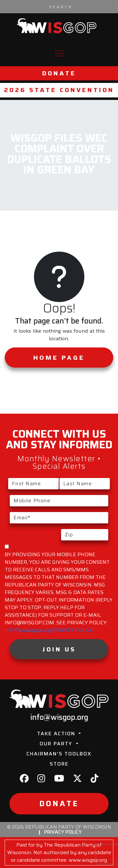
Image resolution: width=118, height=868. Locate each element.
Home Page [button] (59, 358)
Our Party (57, 744)
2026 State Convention (59, 90)
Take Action (57, 734)
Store (59, 764)
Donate (59, 73)
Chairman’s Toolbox (59, 754)
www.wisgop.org (88, 860)
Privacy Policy (63, 832)
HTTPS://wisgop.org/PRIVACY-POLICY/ (49, 630)
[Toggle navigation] (59, 53)
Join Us (59, 649)
